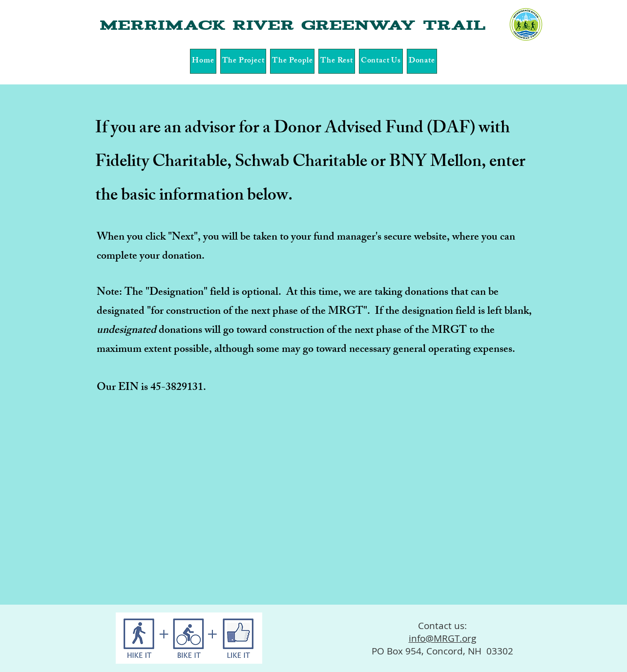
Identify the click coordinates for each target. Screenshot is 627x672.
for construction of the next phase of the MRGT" (259, 312)
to (474, 331)
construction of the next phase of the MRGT (369, 331)
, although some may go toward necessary (301, 350)
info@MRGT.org (442, 638)
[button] (243, 61)
